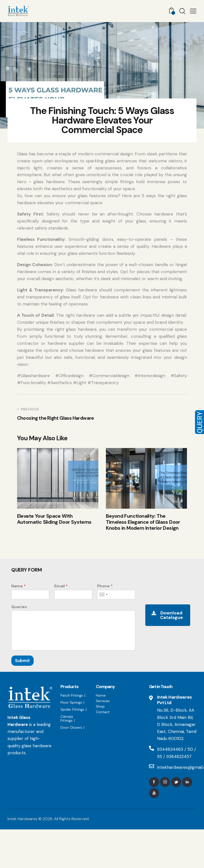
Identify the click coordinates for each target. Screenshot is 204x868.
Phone (105, 586)
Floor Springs (71, 702)
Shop (100, 706)
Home (101, 695)
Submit (22, 661)
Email (61, 586)
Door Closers (71, 727)
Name (19, 586)
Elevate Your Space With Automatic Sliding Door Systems (54, 519)
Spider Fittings (72, 709)
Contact (103, 712)
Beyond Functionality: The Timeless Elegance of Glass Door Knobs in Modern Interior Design (143, 522)
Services (103, 701)
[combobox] (103, 595)
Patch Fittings (72, 695)
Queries (19, 607)
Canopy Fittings (67, 718)
